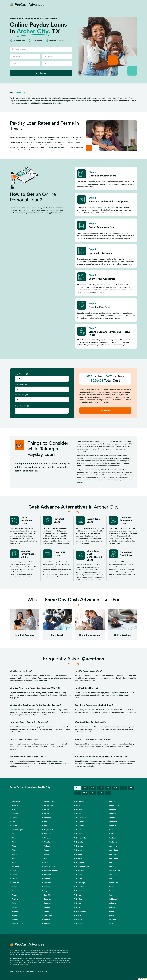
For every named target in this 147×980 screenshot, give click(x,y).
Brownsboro (113, 850)
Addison (15, 813)
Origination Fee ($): (22, 406)
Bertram (79, 834)
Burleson (112, 907)
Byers (111, 923)
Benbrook (80, 826)
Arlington (48, 817)
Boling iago (81, 883)
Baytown (47, 899)
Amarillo (15, 879)
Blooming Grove (83, 866)
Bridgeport (113, 822)
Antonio (15, 919)
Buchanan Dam (114, 871)
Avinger (47, 854)
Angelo (15, 895)
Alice (14, 846)
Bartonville (48, 883)
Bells (78, 805)
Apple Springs (17, 923)
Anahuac (15, 883)
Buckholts (112, 875)
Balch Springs (49, 866)
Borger (79, 895)
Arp (46, 822)
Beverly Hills (81, 838)
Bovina (79, 899)
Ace (13, 809)
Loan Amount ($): (21, 374)
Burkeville (112, 903)
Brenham (112, 813)
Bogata (79, 879)
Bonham (80, 891)
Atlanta (47, 842)
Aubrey (47, 846)
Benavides (80, 822)
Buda (111, 879)
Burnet (111, 911)
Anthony (15, 911)
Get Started (41, 73)
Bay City (47, 895)
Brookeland (113, 838)
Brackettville (81, 911)
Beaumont (48, 903)
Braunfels (80, 923)
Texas (12, 93)
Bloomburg (81, 862)
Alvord (14, 875)
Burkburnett (113, 899)
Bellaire (47, 923)
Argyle (47, 813)
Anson (14, 907)
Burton (111, 915)
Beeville (47, 919)
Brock (111, 830)
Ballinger (48, 875)
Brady (79, 915)
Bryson (111, 866)
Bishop (79, 854)
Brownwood (113, 858)
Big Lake (80, 842)
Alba (14, 834)
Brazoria (112, 801)
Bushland (112, 919)
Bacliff (47, 862)
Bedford (47, 907)
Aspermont (48, 830)
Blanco (79, 858)
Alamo (14, 826)
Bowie (79, 903)
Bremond (112, 809)
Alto (14, 858)
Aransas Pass (49, 801)
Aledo (14, 842)
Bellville (79, 809)
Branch (79, 919)
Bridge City (113, 817)
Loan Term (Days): (22, 384)
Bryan (111, 862)
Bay (46, 891)
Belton (79, 813)
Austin (47, 850)
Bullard (111, 887)
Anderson (16, 887)
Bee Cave (48, 915)
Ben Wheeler (81, 817)
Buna (111, 895)
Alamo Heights (18, 830)
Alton (14, 862)
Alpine (14, 854)
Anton (14, 915)
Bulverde (112, 891)
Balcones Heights (51, 871)
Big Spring (80, 850)
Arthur (47, 826)
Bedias (47, 911)
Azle (46, 858)
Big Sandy (80, 846)
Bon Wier (80, 887)
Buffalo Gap (113, 883)
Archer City (49, 805)
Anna (14, 903)
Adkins (15, 817)
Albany (15, 838)
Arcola (47, 809)
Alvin (14, 871)
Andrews (15, 891)
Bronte (111, 834)
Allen (14, 850)
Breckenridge (114, 805)
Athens (47, 838)
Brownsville (113, 854)
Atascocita (48, 834)
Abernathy (16, 801)
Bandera (47, 879)
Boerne (79, 875)
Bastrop (47, 887)
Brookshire (113, 842)
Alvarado (15, 866)
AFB (14, 822)
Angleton (15, 899)
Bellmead (80, 801)
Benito (79, 830)
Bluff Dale (80, 871)
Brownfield (113, 846)
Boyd (78, 907)
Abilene (15, 805)
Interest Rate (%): (21, 395)
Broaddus (112, 826)
